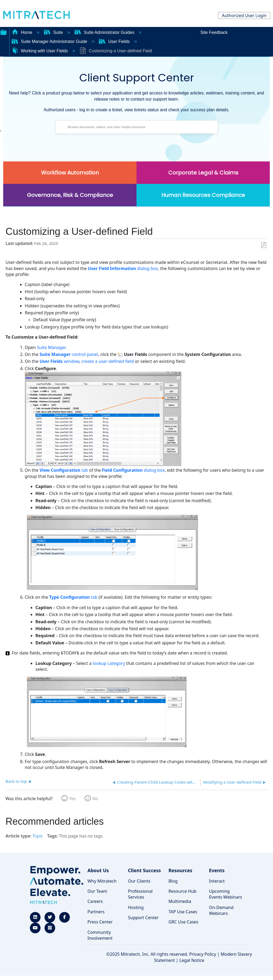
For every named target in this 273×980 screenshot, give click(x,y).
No (95, 799)
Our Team (97, 891)
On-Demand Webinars (221, 910)
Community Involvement (100, 935)
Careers (95, 901)
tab (64, 470)
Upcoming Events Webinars (226, 894)
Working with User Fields (41, 51)
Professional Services (140, 894)
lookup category (109, 663)
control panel (69, 354)
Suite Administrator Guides (105, 32)
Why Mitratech (102, 881)
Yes (73, 799)
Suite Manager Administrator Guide (50, 41)
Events (217, 870)
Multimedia (180, 901)
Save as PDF (264, 245)
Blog (173, 881)
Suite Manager (51, 347)
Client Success (144, 870)
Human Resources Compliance (203, 195)
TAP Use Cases (183, 912)
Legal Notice (192, 960)
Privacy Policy (203, 954)
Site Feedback (214, 32)
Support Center (143, 918)
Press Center (100, 922)
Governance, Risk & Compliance (70, 195)
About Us (98, 870)
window (59, 361)
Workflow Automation (70, 173)
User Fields (115, 41)
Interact (217, 881)
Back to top (16, 781)
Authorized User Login (244, 15)
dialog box (123, 268)
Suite (54, 32)
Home (23, 32)
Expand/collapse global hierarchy (3, 32)
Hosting (136, 907)
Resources (180, 870)
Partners (96, 912)
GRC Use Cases (183, 922)
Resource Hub (182, 891)
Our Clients (139, 881)
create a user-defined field (108, 361)
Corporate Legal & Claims (203, 173)
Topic (38, 836)
